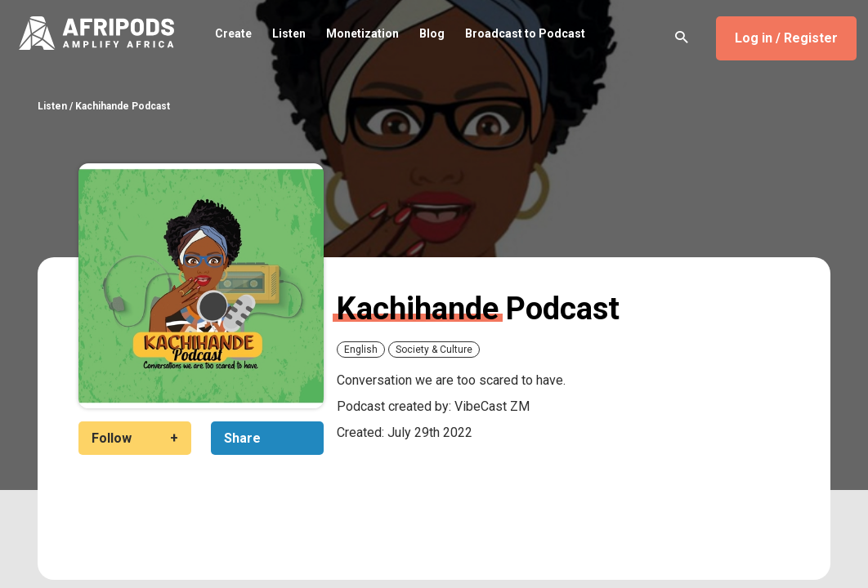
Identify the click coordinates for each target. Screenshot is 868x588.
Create (233, 33)
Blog (432, 33)
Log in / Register (786, 38)
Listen (289, 33)
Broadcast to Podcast (525, 33)
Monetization (362, 33)
